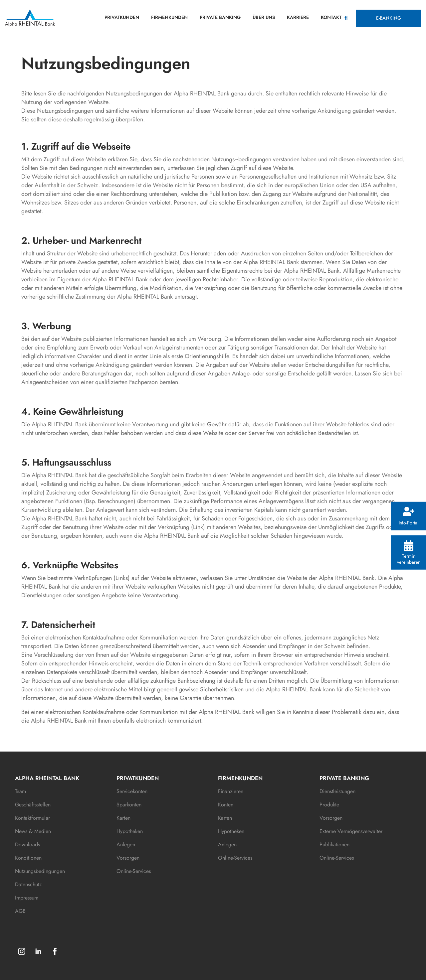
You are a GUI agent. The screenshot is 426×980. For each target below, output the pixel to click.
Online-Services (134, 871)
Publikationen (334, 844)
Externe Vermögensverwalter (351, 831)
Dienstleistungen (337, 791)
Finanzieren (231, 791)
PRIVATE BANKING (220, 17)
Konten (226, 805)
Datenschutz (28, 884)
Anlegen (126, 844)
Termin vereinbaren (409, 553)
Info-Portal (409, 516)
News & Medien (33, 831)
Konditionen (28, 858)
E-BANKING (389, 18)
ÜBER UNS (264, 17)
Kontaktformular (32, 818)
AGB (20, 911)
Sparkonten (129, 805)
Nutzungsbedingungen (40, 871)
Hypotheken (130, 831)
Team (20, 791)
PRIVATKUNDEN (122, 17)
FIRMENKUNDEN (169, 17)
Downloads (27, 844)
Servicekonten (132, 791)
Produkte (329, 805)
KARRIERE (298, 17)
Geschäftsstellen (33, 805)
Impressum (27, 898)
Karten (123, 818)
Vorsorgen (128, 858)
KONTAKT (331, 17)
